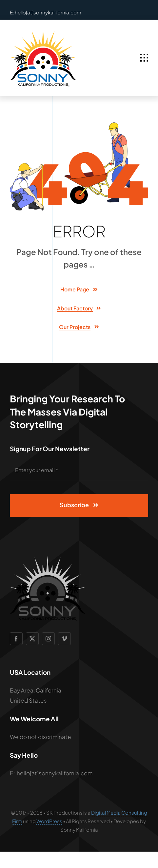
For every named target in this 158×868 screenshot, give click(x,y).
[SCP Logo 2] (43, 32)
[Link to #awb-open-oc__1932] (144, 58)
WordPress (49, 821)
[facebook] (16, 639)
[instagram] (48, 639)
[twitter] (32, 639)
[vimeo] (64, 639)
